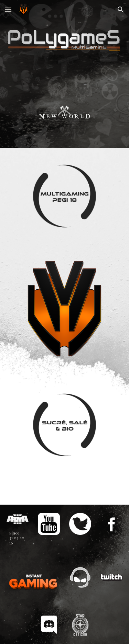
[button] (8, 9)
